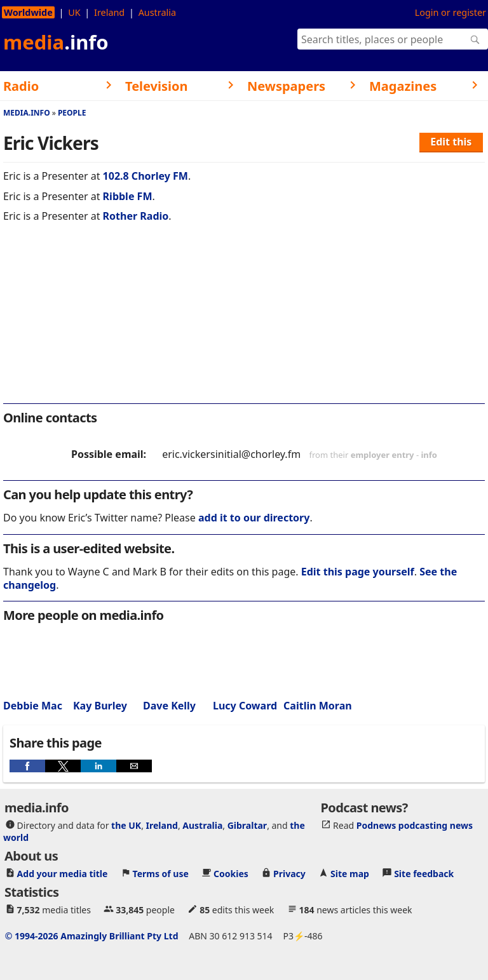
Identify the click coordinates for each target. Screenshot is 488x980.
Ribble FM (128, 196)
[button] (27, 766)
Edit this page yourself (358, 572)
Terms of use (161, 874)
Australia (157, 12)
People (72, 113)
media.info (27, 113)
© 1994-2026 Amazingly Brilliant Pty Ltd (92, 936)
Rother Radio (136, 216)
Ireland (109, 12)
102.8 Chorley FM (146, 176)
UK (74, 12)
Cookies (231, 874)
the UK (126, 825)
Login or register (451, 12)
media (56, 42)
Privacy (289, 874)
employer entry (383, 455)
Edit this (451, 142)
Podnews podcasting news (415, 825)
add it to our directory (254, 518)
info (429, 455)
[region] (244, 321)
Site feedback (424, 874)
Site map (350, 874)
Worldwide (28, 12)
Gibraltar (247, 825)
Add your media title (63, 874)
